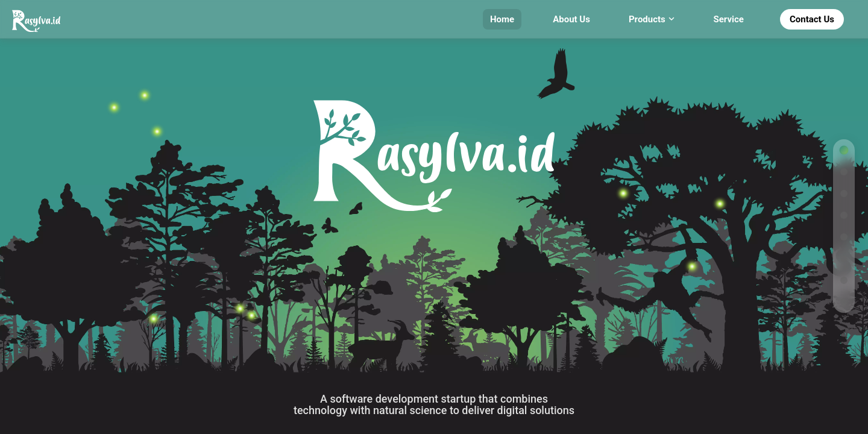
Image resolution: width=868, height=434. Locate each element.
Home (502, 19)
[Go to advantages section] (844, 193)
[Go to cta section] (844, 280)
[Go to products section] (844, 215)
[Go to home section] (844, 150)
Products (652, 19)
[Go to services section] (844, 237)
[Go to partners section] (844, 259)
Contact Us (812, 19)
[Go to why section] (844, 172)
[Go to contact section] (844, 302)
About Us (571, 19)
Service (729, 19)
